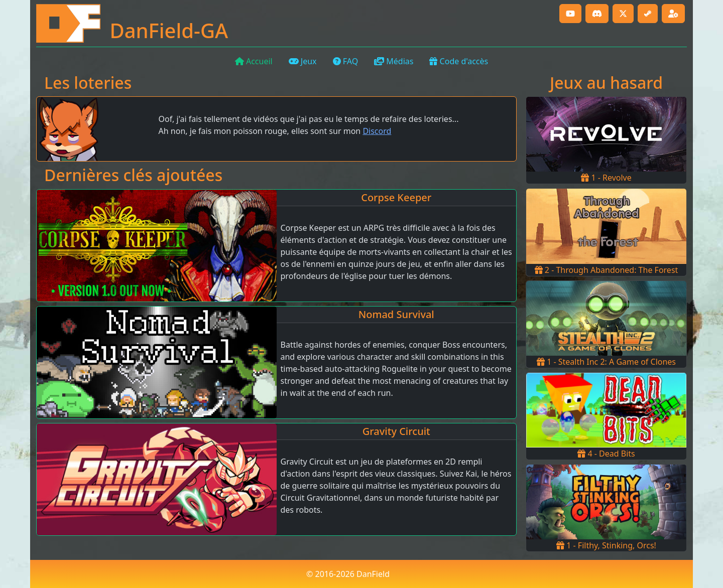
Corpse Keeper (396, 197)
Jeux (303, 61)
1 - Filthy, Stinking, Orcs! (606, 545)
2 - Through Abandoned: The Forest (607, 270)
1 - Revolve (606, 178)
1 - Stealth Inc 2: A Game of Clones (606, 362)
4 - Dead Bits (606, 454)
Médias (394, 61)
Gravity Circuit (396, 431)
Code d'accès (459, 61)
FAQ (346, 61)
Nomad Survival (396, 314)
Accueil (254, 61)
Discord (377, 131)
